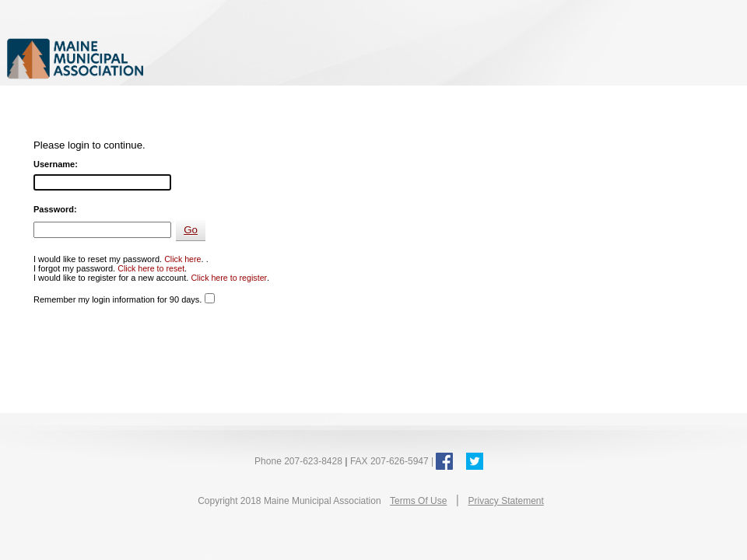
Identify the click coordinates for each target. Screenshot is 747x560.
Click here (182, 259)
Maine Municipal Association (167, 58)
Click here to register (229, 278)
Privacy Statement (505, 501)
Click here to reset (151, 268)
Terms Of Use (418, 501)
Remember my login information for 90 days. (117, 299)
